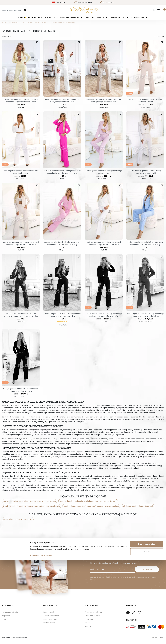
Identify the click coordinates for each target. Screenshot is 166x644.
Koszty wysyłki (49, 605)
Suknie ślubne (76, 18)
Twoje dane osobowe (93, 605)
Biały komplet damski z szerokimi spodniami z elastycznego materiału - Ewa (62, 100)
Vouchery (89, 619)
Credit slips (89, 612)
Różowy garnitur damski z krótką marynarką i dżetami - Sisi (104, 172)
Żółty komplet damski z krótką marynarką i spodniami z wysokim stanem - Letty (21, 100)
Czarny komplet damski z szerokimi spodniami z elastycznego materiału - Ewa (62, 315)
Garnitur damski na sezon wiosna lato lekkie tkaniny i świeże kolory (29, 501)
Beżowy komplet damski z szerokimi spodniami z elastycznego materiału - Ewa (104, 100)
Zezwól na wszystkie (147, 628)
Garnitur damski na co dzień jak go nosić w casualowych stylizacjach (91, 506)
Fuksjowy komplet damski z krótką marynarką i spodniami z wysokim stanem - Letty (62, 172)
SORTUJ (159, 37)
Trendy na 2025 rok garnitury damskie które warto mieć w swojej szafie (31, 506)
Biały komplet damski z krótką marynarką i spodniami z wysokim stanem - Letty (104, 243)
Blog (3, 619)
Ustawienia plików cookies (41, 639)
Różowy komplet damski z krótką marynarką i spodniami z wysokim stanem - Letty (62, 243)
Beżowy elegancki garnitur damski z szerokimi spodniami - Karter (145, 100)
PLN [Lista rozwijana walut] (147, 10)
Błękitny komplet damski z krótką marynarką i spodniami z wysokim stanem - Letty (145, 243)
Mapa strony (7, 615)
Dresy (124, 18)
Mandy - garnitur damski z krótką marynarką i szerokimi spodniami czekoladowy (145, 315)
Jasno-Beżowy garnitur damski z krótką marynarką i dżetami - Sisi (145, 172)
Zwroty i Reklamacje (51, 608)
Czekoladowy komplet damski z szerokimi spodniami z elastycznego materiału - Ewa (21, 315)
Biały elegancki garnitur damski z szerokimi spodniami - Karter (21, 172)
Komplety (88, 18)
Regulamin (6, 608)
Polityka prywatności (10, 605)
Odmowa (147, 636)
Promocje (42, 18)
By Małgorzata (63, 18)
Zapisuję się (147, 562)
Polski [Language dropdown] (139, 10)
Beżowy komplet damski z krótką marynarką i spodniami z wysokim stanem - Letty (21, 243)
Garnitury (114, 18)
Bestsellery (32, 18)
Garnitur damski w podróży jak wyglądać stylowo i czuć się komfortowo (88, 501)
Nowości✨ (22, 18)
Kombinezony (101, 18)
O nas (4, 612)
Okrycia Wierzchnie (138, 18)
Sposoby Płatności (51, 612)
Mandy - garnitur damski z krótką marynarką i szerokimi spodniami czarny (21, 390)
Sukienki (50, 18)
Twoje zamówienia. (92, 608)
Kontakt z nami (49, 615)
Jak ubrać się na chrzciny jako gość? (18, 519)
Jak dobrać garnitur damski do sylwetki (138, 506)
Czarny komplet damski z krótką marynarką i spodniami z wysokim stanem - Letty (104, 315)
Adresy (87, 615)
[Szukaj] (14, 10)
